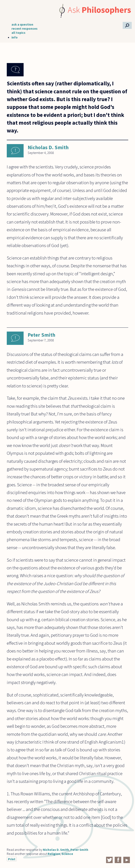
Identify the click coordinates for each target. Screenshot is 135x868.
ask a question (22, 24)
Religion (54, 854)
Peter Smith (41, 335)
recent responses (25, 28)
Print (12, 859)
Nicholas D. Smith (48, 147)
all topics (18, 33)
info (15, 37)
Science (67, 854)
